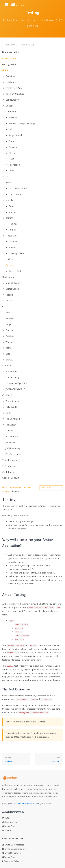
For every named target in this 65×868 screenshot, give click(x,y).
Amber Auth (11, 372)
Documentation (10, 822)
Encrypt (9, 360)
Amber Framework (26, 804)
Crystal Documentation (13, 845)
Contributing (8, 472)
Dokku (9, 301)
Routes (12, 230)
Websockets (12, 236)
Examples (7, 366)
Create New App (14, 88)
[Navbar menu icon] (7, 5)
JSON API (10, 442)
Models (9, 200)
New (8, 312)
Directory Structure (15, 94)
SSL (7, 177)
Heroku (9, 295)
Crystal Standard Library (14, 849)
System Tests (15, 271)
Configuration (12, 100)
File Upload (11, 425)
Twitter (6, 818)
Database (10, 336)
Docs (5, 487)
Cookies (13, 147)
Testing (10, 265)
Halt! (11, 129)
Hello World (11, 407)
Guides (6, 70)
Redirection (14, 165)
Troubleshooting (10, 460)
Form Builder (15, 194)
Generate (10, 330)
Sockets (13, 247)
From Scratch (12, 401)
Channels (13, 241)
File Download (13, 419)
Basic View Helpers (18, 188)
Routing (9, 218)
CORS (8, 413)
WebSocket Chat (14, 454)
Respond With (16, 135)
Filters (12, 153)
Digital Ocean (12, 289)
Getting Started (10, 64)
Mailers (9, 259)
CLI (4, 307)
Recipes (9, 318)
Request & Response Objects (23, 123)
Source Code (9, 826)
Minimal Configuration (16, 383)
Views (8, 183)
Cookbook (7, 395)
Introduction (9, 58)
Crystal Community (12, 853)
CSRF (11, 171)
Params (13, 141)
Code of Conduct (11, 478)
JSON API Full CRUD (15, 389)
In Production (9, 466)
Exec (8, 354)
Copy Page (50, 488)
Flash (11, 159)
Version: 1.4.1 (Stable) (20, 45)
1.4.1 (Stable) (16, 487)
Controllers (11, 112)
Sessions (13, 117)
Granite (12, 206)
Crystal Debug (12, 377)
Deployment (8, 277)
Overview (10, 76)
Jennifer (12, 212)
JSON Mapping (13, 448)
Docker (9, 106)
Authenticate (12, 436)
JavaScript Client (17, 253)
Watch (9, 342)
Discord (7, 830)
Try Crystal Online (11, 861)
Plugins (9, 324)
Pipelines (13, 224)
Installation (11, 82)
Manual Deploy (13, 283)
